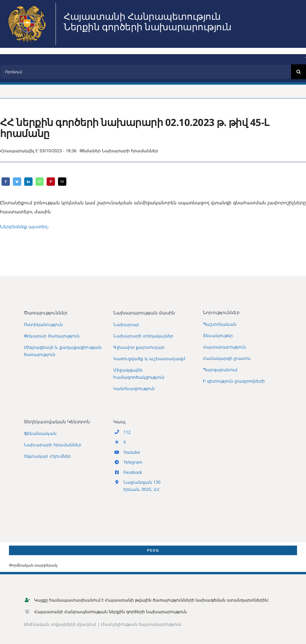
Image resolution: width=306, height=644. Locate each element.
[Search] (299, 72)
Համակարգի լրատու (227, 358)
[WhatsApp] (40, 182)
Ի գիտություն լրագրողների (234, 381)
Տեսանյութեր (218, 335)
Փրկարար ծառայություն (52, 336)
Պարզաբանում (220, 370)
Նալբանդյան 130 (142, 482)
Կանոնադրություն (134, 388)
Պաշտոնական (220, 324)
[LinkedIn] (28, 182)
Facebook (133, 472)
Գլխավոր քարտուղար (139, 347)
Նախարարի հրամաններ (130, 151)
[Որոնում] (146, 72)
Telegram (133, 462)
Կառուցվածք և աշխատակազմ (149, 358)
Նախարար (126, 324)
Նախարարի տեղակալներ (143, 336)
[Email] (62, 182)
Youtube (132, 452)
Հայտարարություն (224, 347)
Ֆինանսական (40, 433)
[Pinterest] (51, 182)
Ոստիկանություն (43, 324)
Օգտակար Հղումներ (47, 456)
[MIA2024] (27, 5)
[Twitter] (17, 182)
